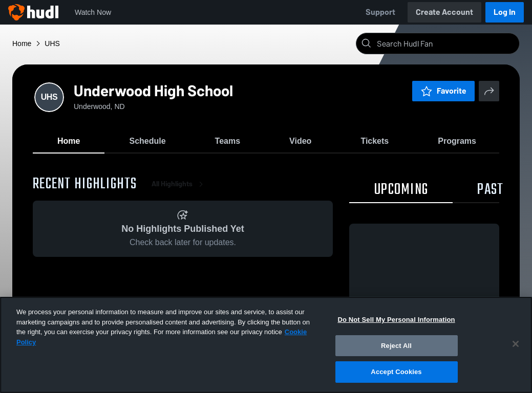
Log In (505, 12)
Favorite (443, 91)
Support (380, 12)
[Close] (516, 344)
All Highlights (179, 184)
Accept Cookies (396, 372)
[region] (266, 345)
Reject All (396, 346)
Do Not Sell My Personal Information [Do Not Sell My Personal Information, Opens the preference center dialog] (396, 320)
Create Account (444, 12)
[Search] (446, 43)
